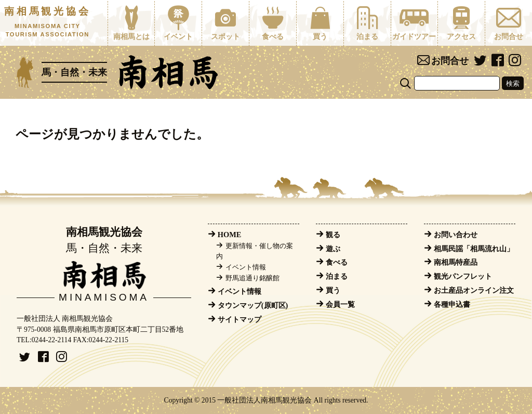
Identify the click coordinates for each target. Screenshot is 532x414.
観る (333, 235)
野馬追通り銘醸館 (252, 278)
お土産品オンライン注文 (474, 290)
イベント (178, 23)
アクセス (461, 23)
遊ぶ (333, 249)
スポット (225, 23)
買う (320, 23)
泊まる (367, 23)
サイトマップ (240, 319)
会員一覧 (340, 304)
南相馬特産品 (456, 262)
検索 (513, 83)
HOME (230, 235)
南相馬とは (131, 23)
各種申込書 (452, 304)
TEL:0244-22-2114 (44, 340)
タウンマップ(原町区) (253, 305)
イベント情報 (246, 267)
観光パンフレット (463, 276)
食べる (273, 23)
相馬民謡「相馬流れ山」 (474, 249)
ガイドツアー (415, 23)
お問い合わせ (456, 235)
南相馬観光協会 (48, 22)
